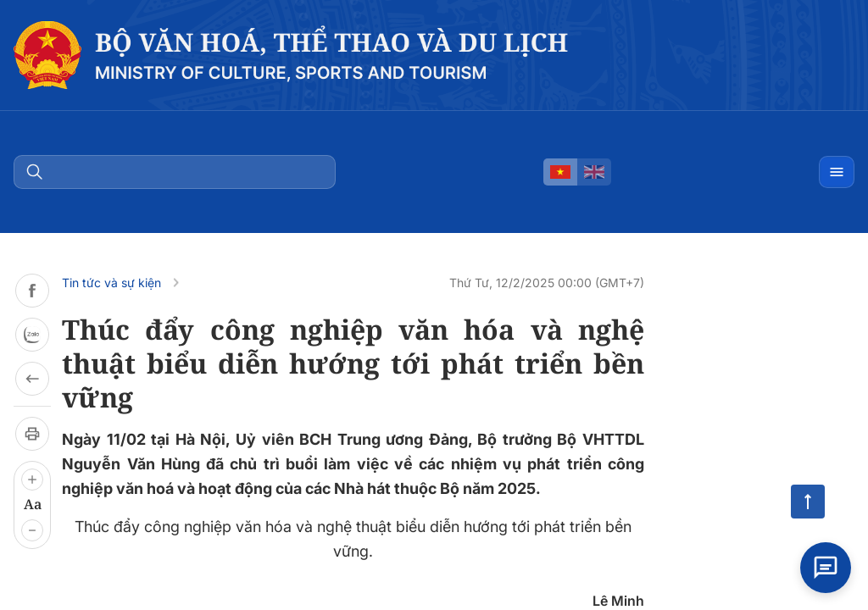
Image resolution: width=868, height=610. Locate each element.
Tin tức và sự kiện (111, 283)
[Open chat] (826, 568)
